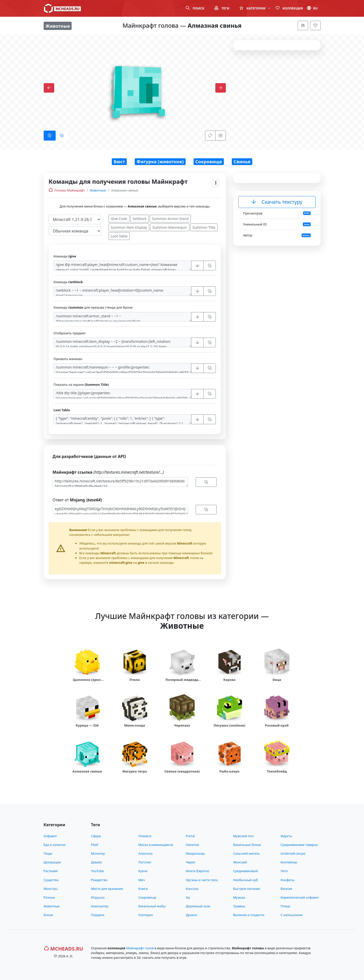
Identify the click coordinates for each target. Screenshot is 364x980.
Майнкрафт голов (140, 948)
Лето (284, 871)
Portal (190, 836)
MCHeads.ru (63, 949)
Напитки (192, 845)
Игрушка (98, 897)
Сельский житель (247, 853)
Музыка (239, 897)
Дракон (192, 915)
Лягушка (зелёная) (229, 725)
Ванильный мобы (152, 906)
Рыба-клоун (230, 771)
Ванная (286, 889)
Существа (51, 880)
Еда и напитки (55, 845)
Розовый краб (277, 725)
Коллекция (289, 8)
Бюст (119, 162)
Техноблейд (277, 771)
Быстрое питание (247, 889)
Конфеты (288, 880)
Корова (229, 680)
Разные (49, 897)
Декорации (52, 862)
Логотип (145, 862)
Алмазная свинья (87, 771)
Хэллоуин (146, 915)
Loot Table (119, 236)
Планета (145, 836)
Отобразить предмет (70, 333)
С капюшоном (292, 915)
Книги (143, 889)
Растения (51, 871)
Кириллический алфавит (300, 897)
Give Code (119, 219)
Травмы (239, 906)
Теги (222, 8)
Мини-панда (135, 725)
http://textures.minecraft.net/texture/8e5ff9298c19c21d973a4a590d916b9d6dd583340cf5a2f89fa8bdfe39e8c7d (120, 482)
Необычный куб (246, 880)
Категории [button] (255, 8)
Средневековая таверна (299, 845)
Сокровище (209, 162)
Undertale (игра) (293, 853)
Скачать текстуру (277, 202)
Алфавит (50, 836)
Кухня (143, 871)
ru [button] (312, 8)
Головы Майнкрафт (67, 190)
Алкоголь (146, 853)
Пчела (135, 680)
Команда (65, 256)
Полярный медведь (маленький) (182, 682)
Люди (48, 853)
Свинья (242, 162)
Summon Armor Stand (170, 219)
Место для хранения (107, 889)
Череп (191, 862)
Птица (285, 906)
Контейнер (289, 862)
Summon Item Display (129, 227)
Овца (277, 680)
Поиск (195, 8)
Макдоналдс (195, 853)
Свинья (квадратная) (182, 771)
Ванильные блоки (247, 845)
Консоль (192, 889)
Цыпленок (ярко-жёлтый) (87, 682)
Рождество (99, 880)
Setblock (140, 219)
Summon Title (204, 227)
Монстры (51, 889)
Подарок (98, 915)
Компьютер (100, 906)
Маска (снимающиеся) (156, 845)
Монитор (98, 853)
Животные (98, 190)
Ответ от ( (77, 500)
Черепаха (182, 725)
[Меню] (303, 25)
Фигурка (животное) (160, 162)
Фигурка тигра (135, 771)
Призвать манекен (68, 359)
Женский (240, 862)
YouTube (98, 871)
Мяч (142, 880)
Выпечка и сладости (249, 915)
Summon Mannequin (170, 227)
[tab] (50, 136)
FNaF (95, 845)
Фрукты (287, 836)
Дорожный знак (198, 906)
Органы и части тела (202, 880)
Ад (188, 897)
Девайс (97, 862)
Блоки (48, 915)
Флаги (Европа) (198, 871)
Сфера (96, 836)
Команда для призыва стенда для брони (93, 307)
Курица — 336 (87, 725)
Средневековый (246, 871)
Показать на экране (81, 385)
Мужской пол (243, 836)
